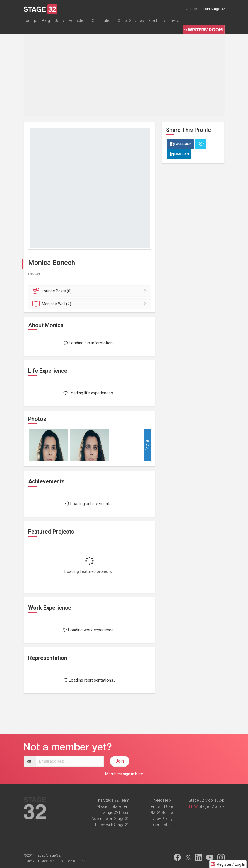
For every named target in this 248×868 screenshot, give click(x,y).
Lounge (30, 21)
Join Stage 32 (214, 9)
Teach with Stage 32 (112, 825)
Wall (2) (91, 304)
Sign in (192, 9)
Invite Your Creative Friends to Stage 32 (54, 861)
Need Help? (163, 800)
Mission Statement (113, 806)
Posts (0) (91, 291)
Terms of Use (161, 806)
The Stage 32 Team (113, 800)
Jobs (59, 21)
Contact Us (163, 825)
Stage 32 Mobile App (206, 800)
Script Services (131, 21)
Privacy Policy (160, 819)
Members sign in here (124, 774)
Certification (102, 21)
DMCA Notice (161, 813)
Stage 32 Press (116, 813)
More (147, 445)
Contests (157, 21)
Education (78, 21)
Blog (46, 21)
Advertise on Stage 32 (110, 819)
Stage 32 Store (211, 806)
